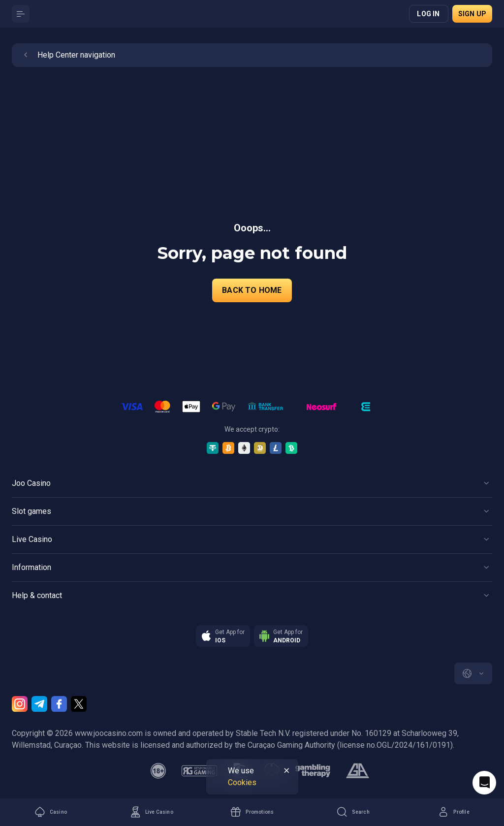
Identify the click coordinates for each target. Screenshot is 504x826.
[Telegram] (39, 704)
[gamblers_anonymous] (358, 771)
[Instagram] (20, 704)
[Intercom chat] (484, 783)
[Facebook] (59, 704)
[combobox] (473, 673)
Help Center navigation (67, 55)
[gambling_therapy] (313, 771)
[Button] (21, 14)
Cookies (242, 782)
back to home (252, 290)
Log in (428, 14)
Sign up (472, 14)
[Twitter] (79, 704)
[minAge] (158, 771)
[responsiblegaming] (199, 771)
